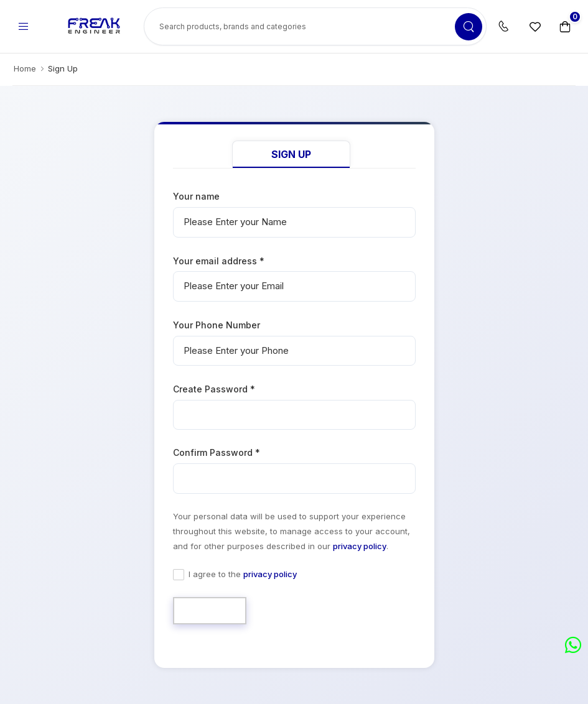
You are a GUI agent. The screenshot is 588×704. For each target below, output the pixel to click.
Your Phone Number (217, 325)
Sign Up (291, 154)
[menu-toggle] (23, 27)
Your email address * (219, 261)
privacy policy (360, 546)
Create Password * (214, 389)
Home (25, 68)
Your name (196, 196)
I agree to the (243, 574)
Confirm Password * (217, 452)
